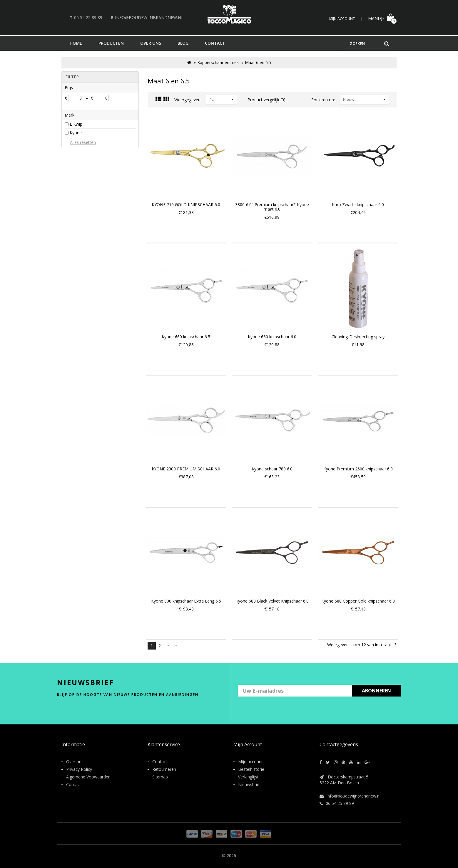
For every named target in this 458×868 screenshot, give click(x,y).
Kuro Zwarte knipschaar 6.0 (358, 205)
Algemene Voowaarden (88, 777)
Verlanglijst (248, 777)
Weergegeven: (188, 100)
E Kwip (76, 124)
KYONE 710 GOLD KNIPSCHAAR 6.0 (186, 205)
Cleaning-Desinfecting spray (358, 337)
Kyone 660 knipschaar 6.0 (272, 337)
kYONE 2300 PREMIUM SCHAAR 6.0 (186, 469)
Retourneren (164, 769)
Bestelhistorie (251, 769)
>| (177, 646)
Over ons (75, 762)
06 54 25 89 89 (88, 17)
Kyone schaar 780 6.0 (272, 469)
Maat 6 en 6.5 (258, 62)
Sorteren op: (323, 100)
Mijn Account (342, 19)
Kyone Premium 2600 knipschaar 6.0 (358, 469)
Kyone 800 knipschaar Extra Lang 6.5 (186, 601)
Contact (74, 784)
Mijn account (250, 762)
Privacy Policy (79, 769)
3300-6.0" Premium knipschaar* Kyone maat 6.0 (272, 207)
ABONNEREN (376, 691)
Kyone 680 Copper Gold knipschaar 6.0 (358, 601)
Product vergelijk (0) (266, 100)
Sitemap (160, 777)
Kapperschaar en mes (218, 62)
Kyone (76, 133)
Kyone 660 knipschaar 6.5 (186, 337)
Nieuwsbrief (249, 784)
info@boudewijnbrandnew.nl (149, 17)
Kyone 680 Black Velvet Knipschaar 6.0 (272, 601)
